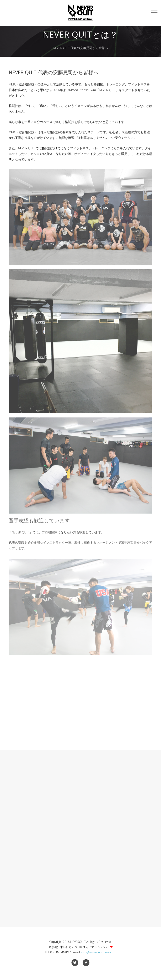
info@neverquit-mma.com (99, 952)
